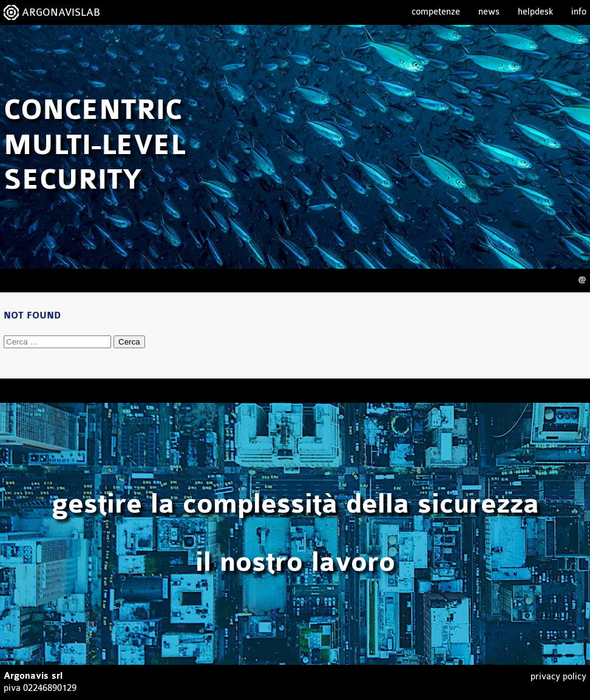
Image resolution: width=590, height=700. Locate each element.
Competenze (436, 12)
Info (579, 12)
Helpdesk (535, 12)
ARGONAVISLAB (61, 12)
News (489, 12)
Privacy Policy (558, 677)
